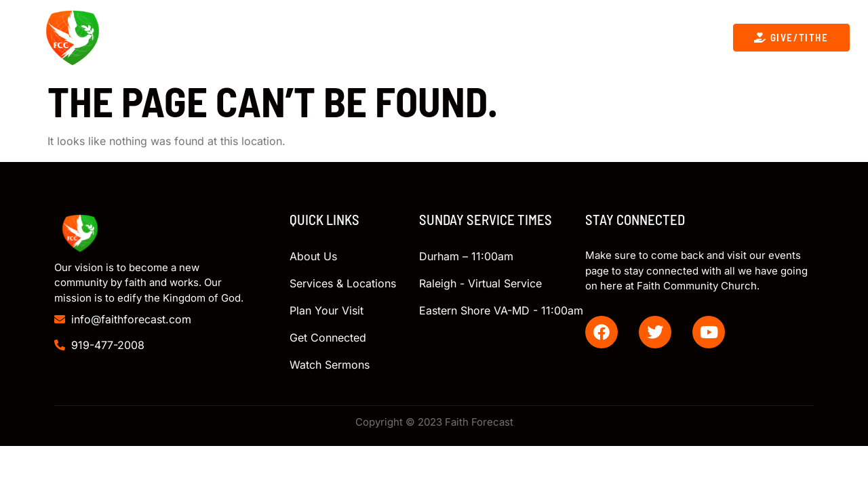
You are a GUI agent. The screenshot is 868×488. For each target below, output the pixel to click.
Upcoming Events (288, 37)
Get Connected (403, 37)
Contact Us (502, 37)
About (188, 38)
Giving (576, 37)
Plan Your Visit (660, 37)
